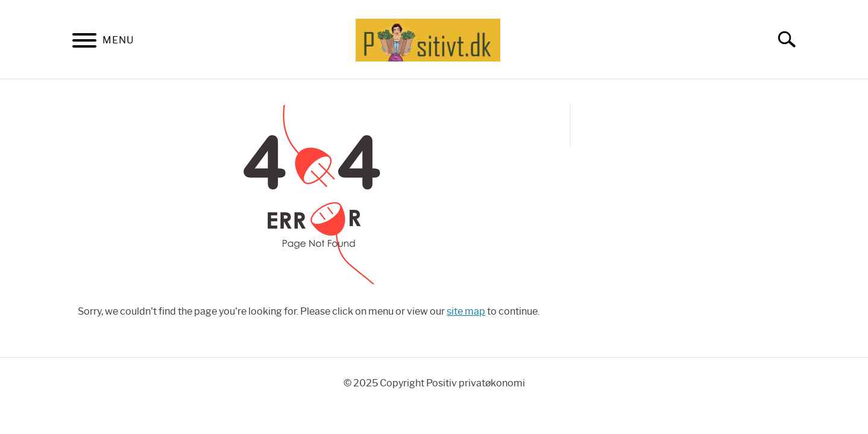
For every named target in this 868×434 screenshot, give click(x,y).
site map (466, 311)
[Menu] (84, 42)
